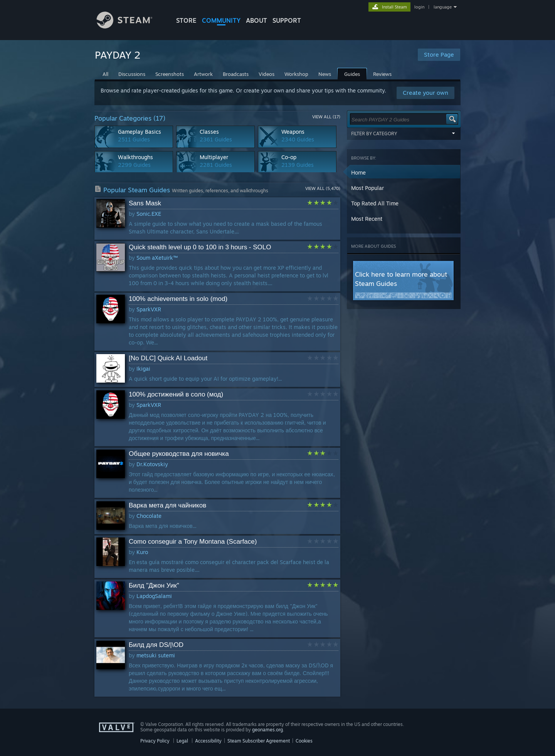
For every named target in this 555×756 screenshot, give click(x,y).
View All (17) (326, 117)
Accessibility (208, 741)
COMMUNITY (221, 20)
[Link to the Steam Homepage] (130, 26)
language (443, 7)
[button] (404, 173)
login (419, 7)
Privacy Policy (155, 741)
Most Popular (367, 188)
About (256, 20)
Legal (182, 741)
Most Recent (367, 219)
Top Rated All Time (375, 203)
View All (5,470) (323, 188)
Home (358, 172)
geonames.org (267, 730)
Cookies (304, 741)
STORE (186, 20)
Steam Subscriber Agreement (259, 741)
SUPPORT (287, 20)
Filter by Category (404, 133)
